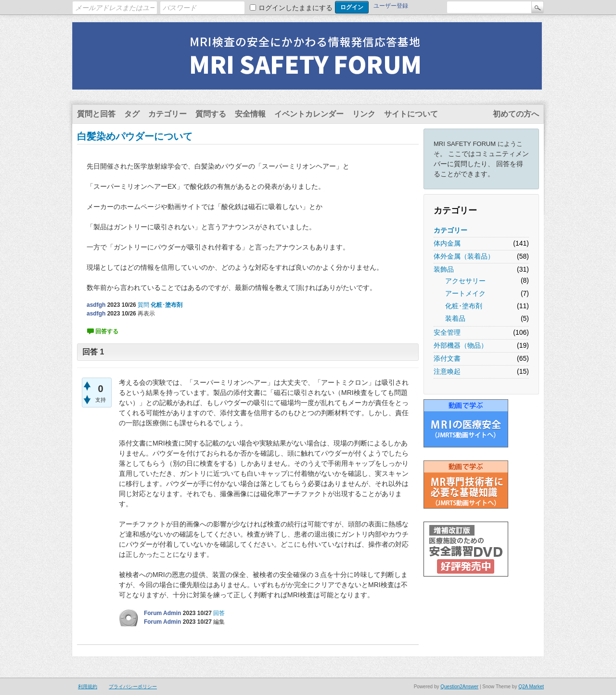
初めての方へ (516, 114)
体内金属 (447, 243)
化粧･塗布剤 (464, 306)
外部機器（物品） (461, 345)
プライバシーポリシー (133, 687)
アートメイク (465, 293)
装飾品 (444, 269)
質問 (143, 305)
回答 (219, 613)
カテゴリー (167, 114)
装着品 (455, 318)
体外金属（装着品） (464, 256)
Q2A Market (531, 687)
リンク (364, 114)
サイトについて (411, 114)
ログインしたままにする (295, 8)
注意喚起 (447, 371)
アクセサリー (465, 281)
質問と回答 (96, 114)
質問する (211, 114)
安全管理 (447, 332)
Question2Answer (459, 687)
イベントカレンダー (309, 114)
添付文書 (447, 358)
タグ (132, 114)
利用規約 (88, 687)
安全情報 (250, 114)
